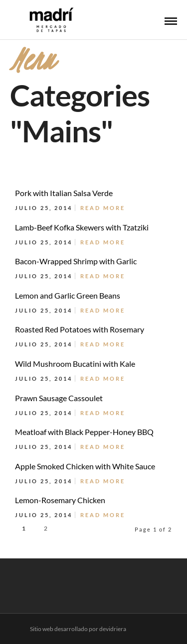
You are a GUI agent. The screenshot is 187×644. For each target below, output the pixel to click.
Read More (103, 208)
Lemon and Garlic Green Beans (68, 295)
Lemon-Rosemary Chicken (60, 500)
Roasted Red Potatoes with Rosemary (80, 329)
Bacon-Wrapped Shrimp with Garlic (76, 261)
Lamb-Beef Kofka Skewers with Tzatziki (82, 227)
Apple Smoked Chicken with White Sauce (85, 466)
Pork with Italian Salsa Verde (64, 193)
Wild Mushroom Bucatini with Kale (75, 364)
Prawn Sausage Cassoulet (59, 398)
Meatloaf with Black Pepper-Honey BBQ (84, 432)
